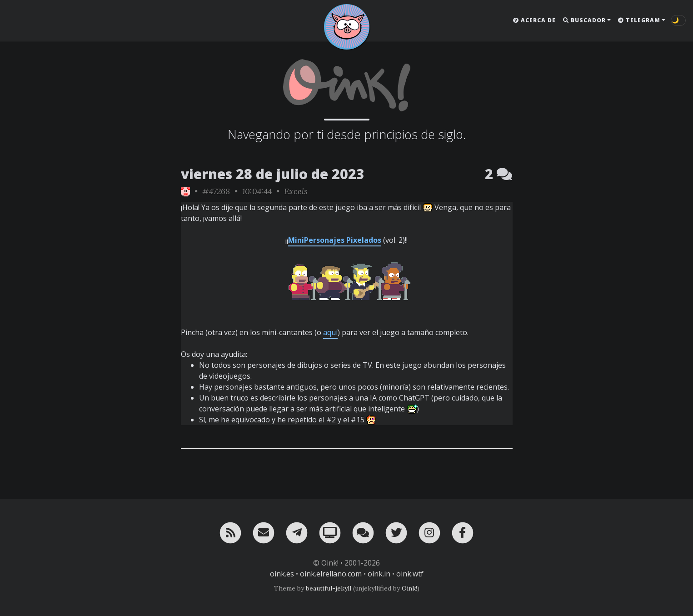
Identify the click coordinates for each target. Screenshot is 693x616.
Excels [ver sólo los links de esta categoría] (296, 191)
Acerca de (534, 20)
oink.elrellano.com (331, 574)
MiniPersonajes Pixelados (335, 240)
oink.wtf (410, 574)
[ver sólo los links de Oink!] (185, 191)
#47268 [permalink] (216, 191)
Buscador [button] (584, 20)
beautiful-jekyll (329, 588)
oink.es (282, 574)
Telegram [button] (639, 20)
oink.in (379, 574)
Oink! (409, 588)
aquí (330, 332)
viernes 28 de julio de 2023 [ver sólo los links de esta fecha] (273, 174)
